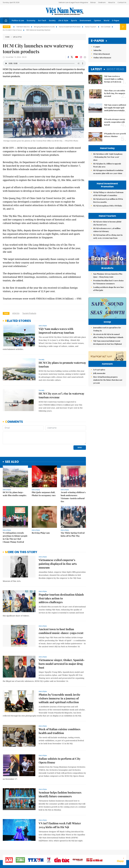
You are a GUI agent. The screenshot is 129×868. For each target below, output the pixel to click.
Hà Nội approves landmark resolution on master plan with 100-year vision (108, 172)
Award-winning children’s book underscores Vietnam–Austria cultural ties (73, 480)
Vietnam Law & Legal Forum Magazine (73, 2)
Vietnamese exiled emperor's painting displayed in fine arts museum (58, 546)
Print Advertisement (102, 54)
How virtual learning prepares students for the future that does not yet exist (108, 404)
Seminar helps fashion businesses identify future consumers (60, 777)
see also (12, 445)
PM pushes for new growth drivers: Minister (115, 135)
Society (52, 21)
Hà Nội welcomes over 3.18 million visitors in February (107, 230)
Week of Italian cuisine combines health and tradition (60, 714)
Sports (74, 21)
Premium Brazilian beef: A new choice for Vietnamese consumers (108, 287)
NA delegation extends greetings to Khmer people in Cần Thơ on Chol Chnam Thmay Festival (15, 520)
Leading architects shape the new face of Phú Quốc (108, 294)
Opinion (97, 21)
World (106, 21)
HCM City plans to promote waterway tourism (62, 364)
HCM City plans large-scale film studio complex (15, 477)
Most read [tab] (115, 69)
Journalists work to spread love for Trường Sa (107, 338)
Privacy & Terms (112, 853)
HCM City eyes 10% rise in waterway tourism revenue (61, 395)
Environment (85, 21)
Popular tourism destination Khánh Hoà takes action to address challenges (61, 581)
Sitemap (80, 852)
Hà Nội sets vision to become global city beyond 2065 (107, 223)
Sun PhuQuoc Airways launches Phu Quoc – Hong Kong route (108, 281)
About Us (112, 2)
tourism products (29, 313)
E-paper (97, 41)
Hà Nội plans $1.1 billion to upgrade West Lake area (107, 165)
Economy (31, 21)
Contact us (100, 853)
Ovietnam (102, 2)
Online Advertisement (102, 58)
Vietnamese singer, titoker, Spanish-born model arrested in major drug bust (62, 646)
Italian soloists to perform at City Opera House (60, 743)
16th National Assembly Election (38, 30)
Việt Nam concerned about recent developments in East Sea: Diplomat (108, 351)
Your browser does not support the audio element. (44, 63)
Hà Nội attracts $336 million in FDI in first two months (108, 200)
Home (7, 37)
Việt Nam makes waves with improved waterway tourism (56, 331)
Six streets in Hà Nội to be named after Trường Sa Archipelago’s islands (108, 345)
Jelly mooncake (99, 398)
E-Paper (116, 21)
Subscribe (97, 50)
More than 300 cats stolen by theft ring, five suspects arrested (115, 93)
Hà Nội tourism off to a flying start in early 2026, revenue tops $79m (108, 236)
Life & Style (63, 21)
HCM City (16, 313)
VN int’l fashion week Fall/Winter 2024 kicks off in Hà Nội (60, 808)
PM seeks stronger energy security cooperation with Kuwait (115, 122)
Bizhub (93, 2)
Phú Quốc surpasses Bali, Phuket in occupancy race (44, 477)
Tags (6, 313)
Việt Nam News (64, 11)
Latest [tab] (96, 69)
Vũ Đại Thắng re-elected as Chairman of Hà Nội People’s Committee (108, 194)
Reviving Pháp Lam (41, 516)
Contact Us (122, 2)
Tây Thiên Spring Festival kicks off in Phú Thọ (73, 517)
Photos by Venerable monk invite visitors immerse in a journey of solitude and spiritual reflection (59, 681)
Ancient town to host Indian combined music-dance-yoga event (61, 614)
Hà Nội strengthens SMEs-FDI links (108, 206)
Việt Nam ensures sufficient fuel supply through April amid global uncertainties (115, 108)
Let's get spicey (99, 394)
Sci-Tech (42, 21)
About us (89, 853)
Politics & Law (18, 21)
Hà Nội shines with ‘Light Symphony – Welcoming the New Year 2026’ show (108, 157)
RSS (125, 852)
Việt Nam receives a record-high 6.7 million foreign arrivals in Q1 (114, 79)
